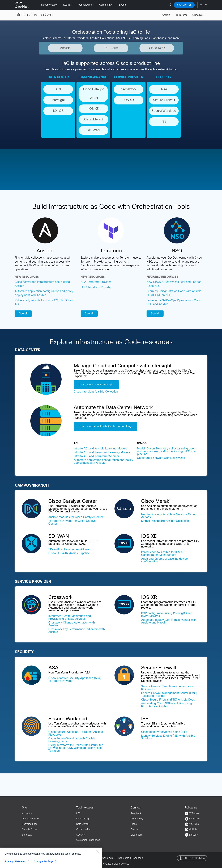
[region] (51, 858)
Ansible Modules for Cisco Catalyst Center (76, 517)
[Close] (97, 852)
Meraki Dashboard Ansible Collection (165, 521)
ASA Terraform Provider (96, 282)
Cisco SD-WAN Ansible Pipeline (69, 553)
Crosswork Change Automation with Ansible (72, 624)
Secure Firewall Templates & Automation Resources (167, 688)
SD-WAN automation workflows (69, 549)
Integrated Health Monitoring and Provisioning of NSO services (70, 617)
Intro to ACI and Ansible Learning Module (100, 449)
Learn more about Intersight (96, 385)
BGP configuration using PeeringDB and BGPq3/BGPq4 (167, 615)
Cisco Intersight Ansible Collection (96, 392)
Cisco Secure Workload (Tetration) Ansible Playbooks (76, 733)
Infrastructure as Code (35, 15)
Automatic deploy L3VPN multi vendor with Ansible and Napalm (169, 621)
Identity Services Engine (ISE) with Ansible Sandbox (168, 737)
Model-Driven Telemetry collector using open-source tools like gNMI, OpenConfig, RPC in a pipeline (167, 451)
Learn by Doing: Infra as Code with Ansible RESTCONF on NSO (174, 293)
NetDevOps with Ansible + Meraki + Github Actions (169, 516)
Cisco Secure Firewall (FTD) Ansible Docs (168, 700)
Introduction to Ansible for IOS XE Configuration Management (163, 554)
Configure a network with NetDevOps (161, 458)
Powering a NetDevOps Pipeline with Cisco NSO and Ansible (174, 302)
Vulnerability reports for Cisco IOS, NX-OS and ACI (44, 302)
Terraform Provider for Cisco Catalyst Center (72, 522)
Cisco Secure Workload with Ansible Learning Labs (72, 740)
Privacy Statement (16, 861)
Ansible (166, 15)
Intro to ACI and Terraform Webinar (96, 456)
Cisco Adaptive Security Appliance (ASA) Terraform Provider (75, 680)
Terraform (181, 15)
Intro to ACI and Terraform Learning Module (102, 452)
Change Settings (44, 861)
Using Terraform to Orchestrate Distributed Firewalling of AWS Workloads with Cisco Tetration (76, 748)
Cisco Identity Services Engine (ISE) (164, 732)
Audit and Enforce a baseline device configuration (164, 560)
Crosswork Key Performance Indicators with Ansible (77, 631)
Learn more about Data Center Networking (105, 426)
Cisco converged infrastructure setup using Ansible (42, 284)
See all (23, 314)
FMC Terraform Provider (96, 287)
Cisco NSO (198, 15)
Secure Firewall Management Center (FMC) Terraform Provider (169, 694)
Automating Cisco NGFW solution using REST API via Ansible (166, 705)
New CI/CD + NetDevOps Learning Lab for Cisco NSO (174, 284)
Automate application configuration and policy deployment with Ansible (44, 293)
